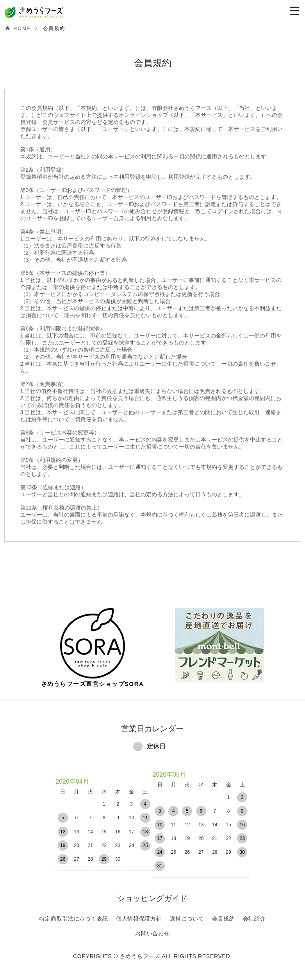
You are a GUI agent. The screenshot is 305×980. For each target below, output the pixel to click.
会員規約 (224, 913)
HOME (22, 29)
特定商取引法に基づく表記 (74, 913)
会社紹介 (254, 913)
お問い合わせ (152, 928)
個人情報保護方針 (139, 913)
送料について (187, 913)
